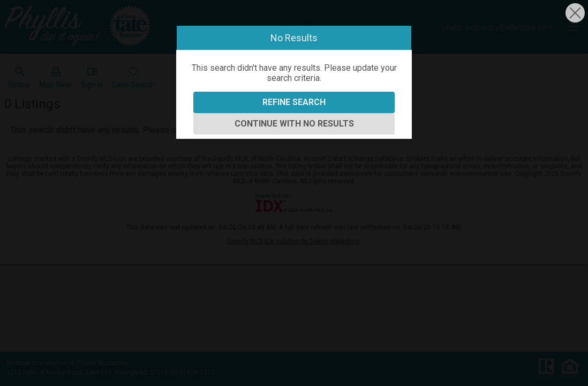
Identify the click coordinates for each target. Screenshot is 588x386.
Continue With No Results (294, 124)
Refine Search (294, 102)
